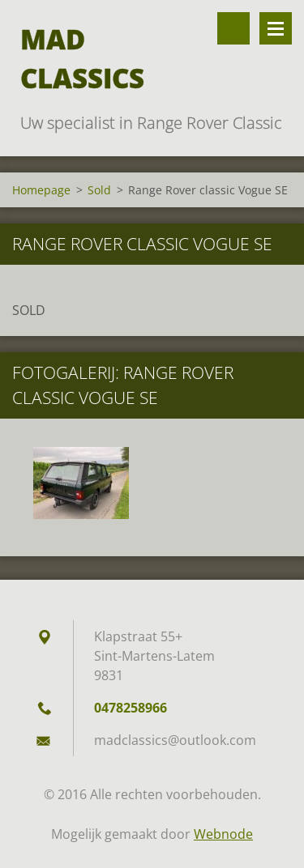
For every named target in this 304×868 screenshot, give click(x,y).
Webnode (223, 834)
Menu (276, 28)
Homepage (41, 190)
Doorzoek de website (233, 28)
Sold (99, 190)
